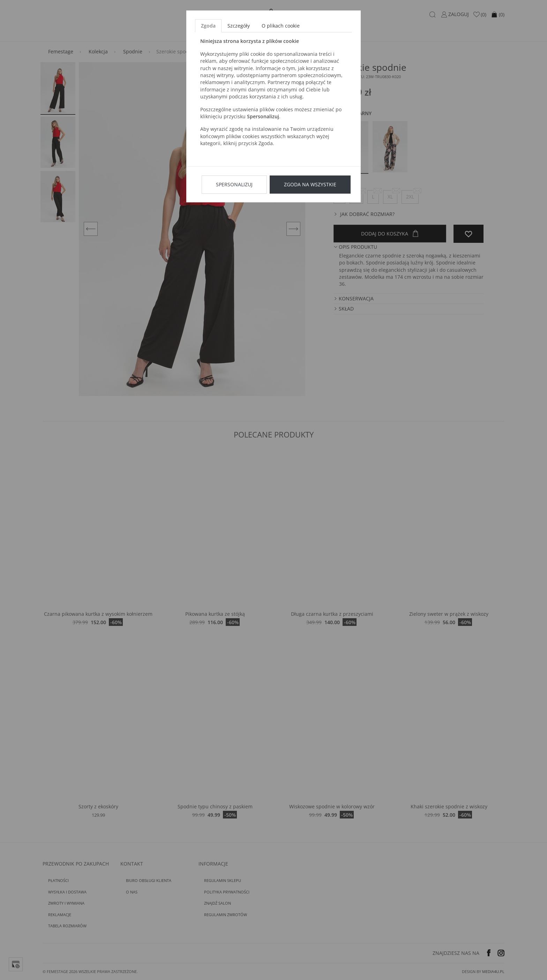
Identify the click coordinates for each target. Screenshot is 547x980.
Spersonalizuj (234, 184)
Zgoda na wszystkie (310, 184)
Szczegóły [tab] (239, 26)
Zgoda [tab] (208, 26)
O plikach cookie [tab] (281, 26)
